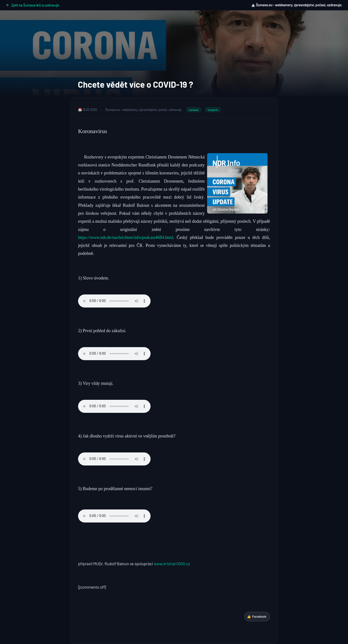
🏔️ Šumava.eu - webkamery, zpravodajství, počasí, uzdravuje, (297, 5)
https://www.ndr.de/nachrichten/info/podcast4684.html (126, 237)
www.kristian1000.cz (172, 564)
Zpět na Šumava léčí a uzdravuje (33, 5)
